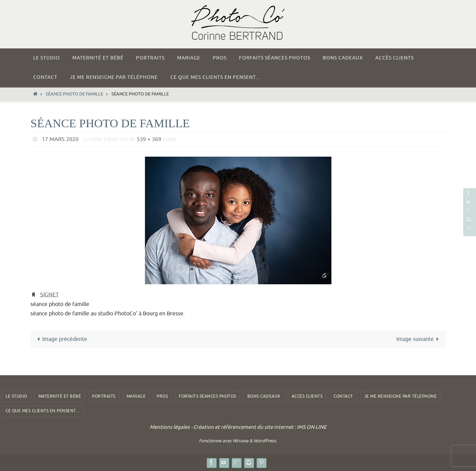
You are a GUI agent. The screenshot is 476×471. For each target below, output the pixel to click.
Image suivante (419, 339)
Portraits (104, 396)
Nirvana (241, 441)
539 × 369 (149, 139)
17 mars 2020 (60, 139)
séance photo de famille (74, 94)
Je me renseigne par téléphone (401, 396)
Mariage (136, 396)
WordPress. (265, 441)
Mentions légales (170, 427)
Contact (343, 396)
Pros (162, 396)
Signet (49, 295)
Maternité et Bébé (60, 396)
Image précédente (61, 339)
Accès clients (307, 396)
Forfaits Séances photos (208, 396)
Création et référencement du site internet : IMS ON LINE (260, 427)
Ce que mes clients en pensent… (43, 411)
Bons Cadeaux (264, 396)
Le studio (16, 396)
